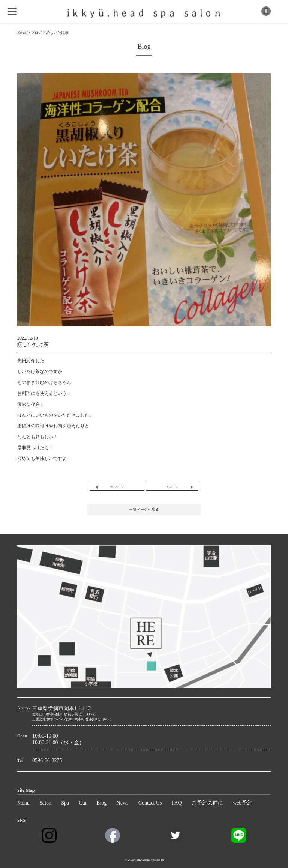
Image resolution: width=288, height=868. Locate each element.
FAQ (177, 803)
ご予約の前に (207, 803)
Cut (83, 803)
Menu (23, 803)
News (123, 803)
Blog (101, 803)
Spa (65, 803)
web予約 (242, 803)
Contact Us (150, 803)
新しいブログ (117, 487)
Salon (45, 803)
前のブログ (172, 487)
